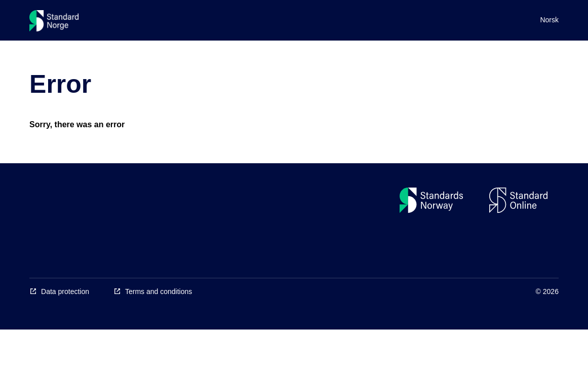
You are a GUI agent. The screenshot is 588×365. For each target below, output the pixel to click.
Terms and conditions (159, 291)
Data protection (65, 291)
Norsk (549, 20)
